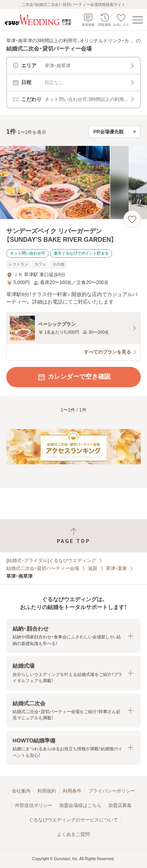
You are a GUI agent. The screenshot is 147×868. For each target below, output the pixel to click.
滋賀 (93, 568)
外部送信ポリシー (34, 805)
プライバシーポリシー (112, 791)
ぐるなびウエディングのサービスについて (73, 820)
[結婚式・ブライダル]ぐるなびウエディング (51, 561)
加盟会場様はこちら (80, 805)
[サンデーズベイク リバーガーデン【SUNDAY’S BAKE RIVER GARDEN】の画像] (73, 182)
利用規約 (47, 791)
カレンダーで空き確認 (74, 377)
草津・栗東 (116, 568)
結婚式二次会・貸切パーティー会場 (43, 568)
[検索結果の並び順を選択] (114, 132)
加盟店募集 (120, 805)
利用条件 (72, 791)
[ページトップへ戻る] (73, 536)
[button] (73, 636)
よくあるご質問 (73, 834)
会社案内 (21, 791)
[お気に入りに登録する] (132, 219)
